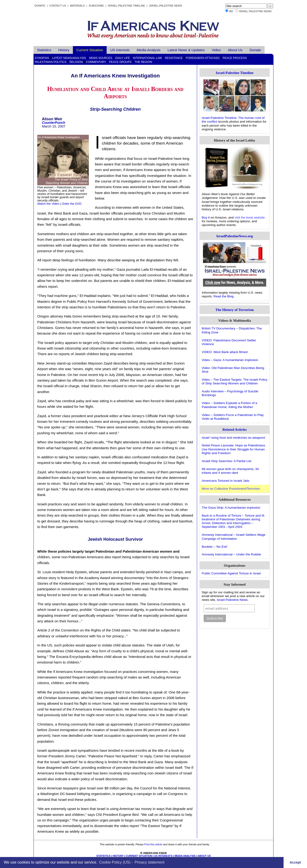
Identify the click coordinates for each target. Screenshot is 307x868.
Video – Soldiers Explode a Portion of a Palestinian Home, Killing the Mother (229, 405)
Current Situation (90, 50)
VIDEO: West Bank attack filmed (225, 352)
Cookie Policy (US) (115, 862)
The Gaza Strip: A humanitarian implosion (231, 508)
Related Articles (234, 429)
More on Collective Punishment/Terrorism (231, 489)
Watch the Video (48, 204)
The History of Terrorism (235, 310)
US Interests (120, 50)
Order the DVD (72, 204)
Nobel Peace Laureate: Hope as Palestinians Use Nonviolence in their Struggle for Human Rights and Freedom (234, 449)
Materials (77, 6)
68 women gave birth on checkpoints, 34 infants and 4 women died (230, 471)
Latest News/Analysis (69, 58)
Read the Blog (224, 296)
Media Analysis (149, 50)
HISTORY (118, 856)
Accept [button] (295, 862)
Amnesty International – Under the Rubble (231, 554)
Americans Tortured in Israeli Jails (226, 481)
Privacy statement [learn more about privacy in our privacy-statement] (149, 862)
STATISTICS (103, 856)
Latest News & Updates (186, 50)
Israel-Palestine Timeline (127, 6)
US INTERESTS (163, 856)
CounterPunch (54, 123)
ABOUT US (204, 856)
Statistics (44, 50)
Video (216, 50)
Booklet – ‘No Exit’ (215, 547)
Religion (76, 62)
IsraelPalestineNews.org (235, 236)
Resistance (174, 58)
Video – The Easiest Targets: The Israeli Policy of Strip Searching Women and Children (235, 381)
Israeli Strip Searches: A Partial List (227, 461)
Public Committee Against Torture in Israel (231, 573)
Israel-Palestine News (166, 6)
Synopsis (42, 58)
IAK (231, 11)
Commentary (96, 62)
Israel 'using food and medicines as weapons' (234, 438)
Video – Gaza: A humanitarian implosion (230, 360)
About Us (235, 50)
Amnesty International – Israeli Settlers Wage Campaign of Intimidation (234, 537)
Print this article (153, 844)
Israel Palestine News (255, 11)
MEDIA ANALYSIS (185, 856)
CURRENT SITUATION (139, 856)
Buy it (206, 217)
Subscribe (96, 6)
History (64, 50)
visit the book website (250, 217)
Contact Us (58, 6)
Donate (40, 6)
